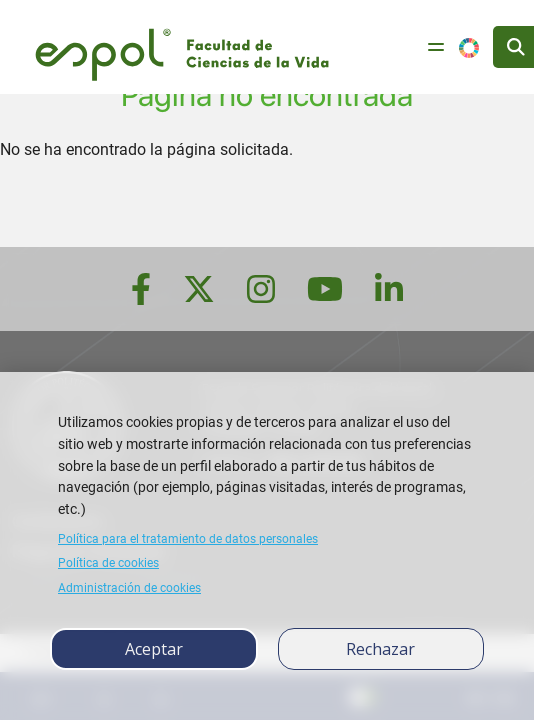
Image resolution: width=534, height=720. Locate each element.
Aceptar (154, 649)
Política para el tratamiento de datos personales (188, 539)
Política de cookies (108, 563)
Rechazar (380, 649)
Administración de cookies (129, 588)
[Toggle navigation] (436, 47)
